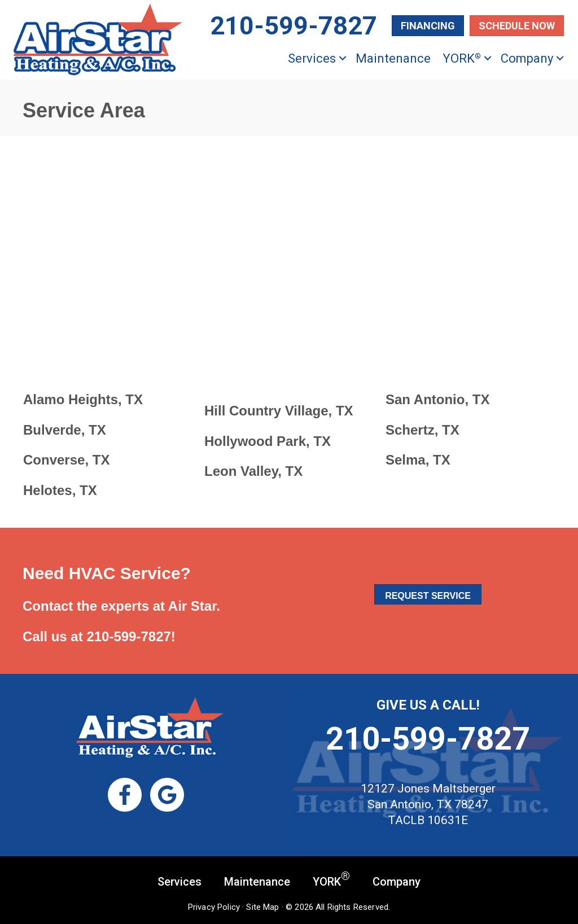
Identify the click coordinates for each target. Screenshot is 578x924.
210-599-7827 (128, 636)
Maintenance (393, 58)
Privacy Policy (214, 907)
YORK (462, 58)
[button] (343, 58)
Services (312, 58)
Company (527, 58)
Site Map (262, 907)
